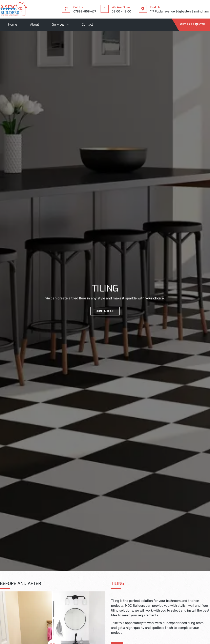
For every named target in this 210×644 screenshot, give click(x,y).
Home (13, 24)
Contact (87, 24)
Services (60, 24)
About (35, 24)
